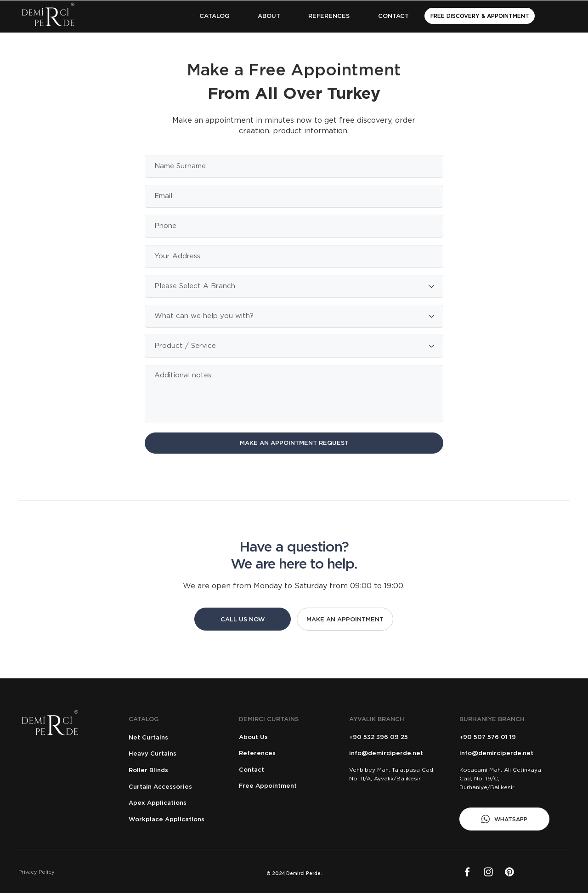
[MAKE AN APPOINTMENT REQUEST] (294, 443)
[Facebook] (467, 872)
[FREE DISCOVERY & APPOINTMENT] (480, 16)
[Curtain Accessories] (171, 787)
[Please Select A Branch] (294, 286)
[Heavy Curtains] (171, 754)
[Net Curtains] (171, 737)
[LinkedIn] (509, 872)
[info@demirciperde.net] (394, 753)
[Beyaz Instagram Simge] (488, 872)
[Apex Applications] (171, 803)
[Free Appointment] (284, 786)
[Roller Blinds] (171, 770)
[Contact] (281, 770)
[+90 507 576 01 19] (502, 737)
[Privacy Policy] (59, 872)
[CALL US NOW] (243, 619)
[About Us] (281, 737)
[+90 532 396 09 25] (392, 737)
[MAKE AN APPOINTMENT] (345, 619)
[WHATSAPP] (504, 819)
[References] (281, 753)
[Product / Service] (294, 346)
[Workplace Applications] (171, 819)
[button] (214, 16)
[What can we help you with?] (294, 316)
